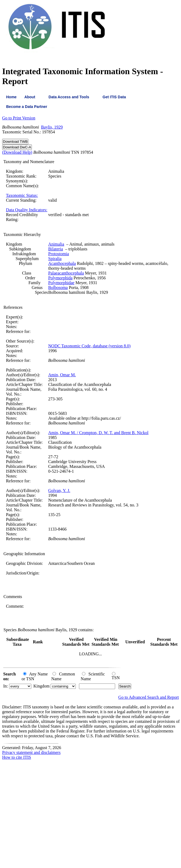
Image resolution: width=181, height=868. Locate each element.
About (30, 97)
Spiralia (55, 259)
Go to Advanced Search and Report (149, 697)
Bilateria (56, 249)
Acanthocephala (62, 263)
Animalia (56, 244)
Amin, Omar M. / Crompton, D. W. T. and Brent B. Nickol (98, 433)
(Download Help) (17, 152)
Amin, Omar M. (62, 375)
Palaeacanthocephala (66, 273)
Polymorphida (60, 278)
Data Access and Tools (69, 97)
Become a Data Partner (27, 107)
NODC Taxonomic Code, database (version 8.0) (89, 346)
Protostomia (59, 254)
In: (6, 686)
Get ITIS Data (114, 97)
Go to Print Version (19, 118)
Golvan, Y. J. (59, 491)
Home (11, 97)
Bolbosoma (58, 288)
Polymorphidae (61, 283)
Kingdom (42, 686)
